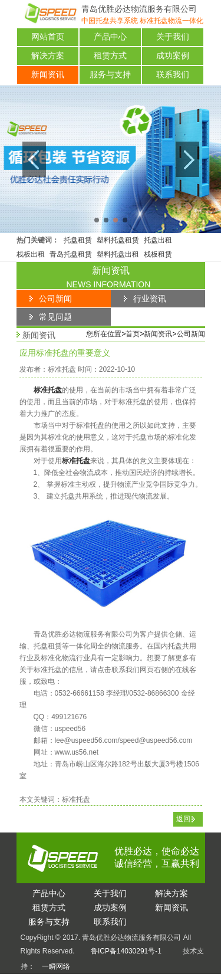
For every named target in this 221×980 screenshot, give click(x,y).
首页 (133, 334)
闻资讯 (171, 907)
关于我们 (173, 37)
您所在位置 (104, 334)
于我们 (110, 893)
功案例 (110, 907)
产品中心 (110, 37)
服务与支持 (110, 75)
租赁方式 (110, 56)
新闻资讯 (48, 75)
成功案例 (173, 56)
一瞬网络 (52, 966)
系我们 (110, 922)
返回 (183, 819)
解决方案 (48, 56)
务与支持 (49, 922)
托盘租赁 (78, 240)
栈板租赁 (158, 254)
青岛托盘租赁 (71, 254)
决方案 (171, 893)
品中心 (49, 893)
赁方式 (49, 907)
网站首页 (48, 37)
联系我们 (173, 75)
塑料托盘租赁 (118, 240)
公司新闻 (191, 334)
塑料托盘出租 (118, 254)
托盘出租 (158, 240)
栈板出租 (31, 254)
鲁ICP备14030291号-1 (126, 951)
